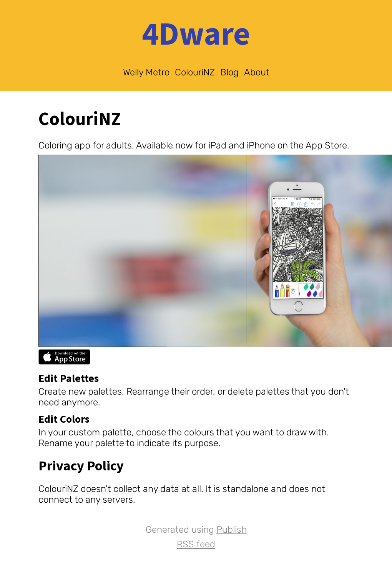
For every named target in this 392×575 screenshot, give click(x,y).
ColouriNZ (195, 72)
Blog (229, 72)
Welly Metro (146, 72)
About (257, 72)
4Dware (196, 35)
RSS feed (196, 544)
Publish (232, 530)
